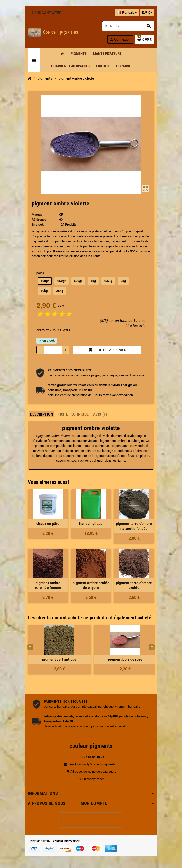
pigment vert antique (58, 659)
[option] (58, 652)
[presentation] (91, 820)
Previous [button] (28, 647)
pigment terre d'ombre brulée (135, 585)
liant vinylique (91, 524)
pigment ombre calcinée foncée (47, 585)
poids (39, 273)
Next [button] (154, 647)
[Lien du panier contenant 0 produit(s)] (146, 39)
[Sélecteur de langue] (128, 13)
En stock (36, 224)
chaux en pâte (47, 524)
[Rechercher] (129, 26)
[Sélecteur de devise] (148, 13)
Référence (38, 219)
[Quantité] (52, 350)
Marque (36, 215)
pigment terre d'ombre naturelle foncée (135, 526)
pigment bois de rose (124, 659)
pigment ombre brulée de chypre (91, 585)
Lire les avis (137, 326)
